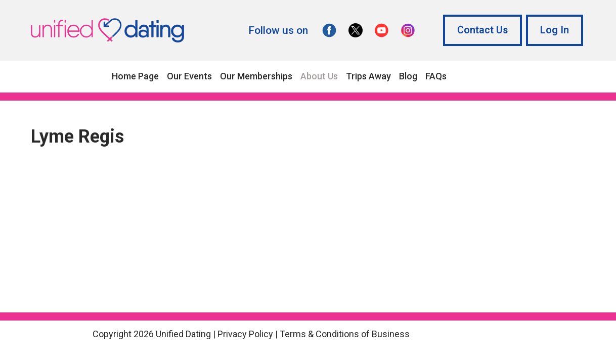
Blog (408, 76)
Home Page (135, 76)
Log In (555, 30)
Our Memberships (256, 76)
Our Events (189, 76)
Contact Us (482, 30)
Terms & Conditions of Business (345, 334)
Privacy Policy (245, 334)
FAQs (436, 76)
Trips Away (368, 76)
